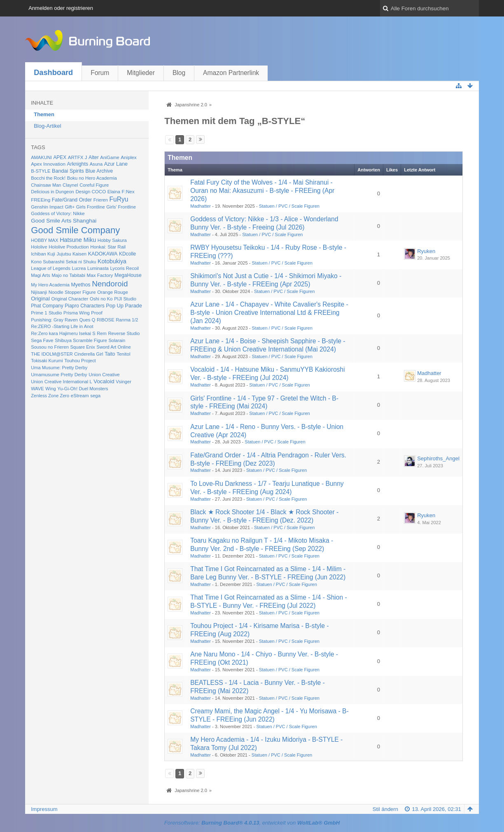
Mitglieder (141, 73)
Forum (100, 73)
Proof (97, 313)
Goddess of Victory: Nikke (58, 213)
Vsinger (124, 382)
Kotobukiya (112, 261)
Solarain (117, 340)
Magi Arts (41, 275)
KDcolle (127, 254)
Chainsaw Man (46, 185)
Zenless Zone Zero (50, 396)
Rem (102, 333)
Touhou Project (80, 361)
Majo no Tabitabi (68, 275)
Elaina (114, 192)
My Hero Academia (50, 285)
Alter (94, 157)
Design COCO (91, 192)
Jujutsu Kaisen (71, 254)
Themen (44, 114)
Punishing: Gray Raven (54, 320)
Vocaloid (104, 381)
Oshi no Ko (101, 299)
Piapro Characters (84, 306)
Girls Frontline (91, 207)
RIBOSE (106, 320)
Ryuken (426, 251)
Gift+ (70, 207)
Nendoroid (110, 284)
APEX (60, 157)
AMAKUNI (41, 157)
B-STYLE (41, 171)
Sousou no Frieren (50, 347)
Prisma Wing (77, 313)
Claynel (70, 185)
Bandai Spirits (68, 171)
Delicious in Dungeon (52, 192)
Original (40, 299)
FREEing (41, 200)
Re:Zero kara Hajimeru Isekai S (63, 333)
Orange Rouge (113, 292)
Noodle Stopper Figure (72, 292)
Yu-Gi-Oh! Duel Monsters (83, 389)
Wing (50, 389)
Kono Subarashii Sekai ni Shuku (63, 262)
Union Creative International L (61, 382)
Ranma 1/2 (127, 320)
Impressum (44, 809)
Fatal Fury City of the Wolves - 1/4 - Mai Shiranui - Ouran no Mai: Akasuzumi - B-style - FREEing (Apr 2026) (262, 191)
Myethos (80, 285)
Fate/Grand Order (72, 200)
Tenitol (123, 354)
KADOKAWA (103, 254)
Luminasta (98, 268)
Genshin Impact (47, 207)
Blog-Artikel (47, 126)
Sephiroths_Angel (438, 458)
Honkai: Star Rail (108, 247)
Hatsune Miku (78, 240)
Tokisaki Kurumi (47, 361)
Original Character (70, 299)
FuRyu (119, 199)
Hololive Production (69, 247)
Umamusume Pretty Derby (59, 375)
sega (95, 396)
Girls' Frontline (121, 207)
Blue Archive (99, 171)
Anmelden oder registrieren (61, 8)
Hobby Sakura (112, 240)
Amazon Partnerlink (231, 73)
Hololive (39, 247)
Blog (179, 73)
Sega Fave (42, 340)
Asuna (96, 164)
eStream (80, 396)
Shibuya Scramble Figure (81, 340)
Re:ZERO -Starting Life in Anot (62, 326)
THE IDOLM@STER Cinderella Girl (67, 354)
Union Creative (104, 375)
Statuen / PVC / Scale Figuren (289, 206)
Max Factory (100, 275)
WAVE (37, 389)
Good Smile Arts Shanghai (64, 221)
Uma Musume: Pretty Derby (59, 368)
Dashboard (53, 73)
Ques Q (87, 320)
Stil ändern (385, 809)
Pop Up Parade (124, 306)
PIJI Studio (125, 299)
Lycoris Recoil (124, 268)
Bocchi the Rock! (48, 178)
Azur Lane (116, 164)
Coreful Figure (94, 185)
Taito (110, 354)
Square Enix (82, 347)
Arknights (78, 164)
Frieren (101, 200)
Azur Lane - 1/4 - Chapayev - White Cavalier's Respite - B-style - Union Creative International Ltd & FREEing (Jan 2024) (269, 313)
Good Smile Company (75, 230)
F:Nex (128, 191)
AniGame (110, 157)
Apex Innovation (48, 164)
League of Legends (51, 268)
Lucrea (79, 268)
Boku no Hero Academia (92, 178)
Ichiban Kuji (43, 254)
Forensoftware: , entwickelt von (252, 823)
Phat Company (47, 306)
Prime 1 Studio (46, 313)
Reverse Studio (124, 333)
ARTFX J (78, 157)
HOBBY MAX (44, 240)
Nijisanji (39, 292)
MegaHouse (128, 275)
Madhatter (201, 206)
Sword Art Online (113, 347)
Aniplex (129, 157)
